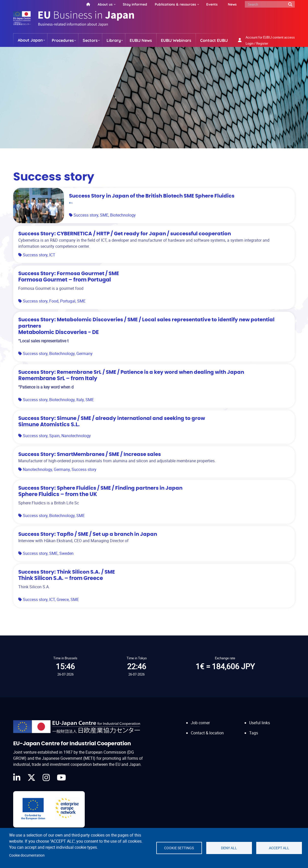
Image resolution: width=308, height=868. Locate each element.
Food (54, 301)
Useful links (260, 723)
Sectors (90, 40)
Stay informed (135, 4)
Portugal (68, 301)
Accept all (279, 848)
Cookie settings (179, 848)
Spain (54, 436)
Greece (63, 599)
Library (114, 40)
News (232, 4)
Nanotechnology (76, 436)
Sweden (66, 553)
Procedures (63, 40)
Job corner (200, 723)
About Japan (30, 40)
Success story (86, 215)
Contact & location (207, 733)
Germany (84, 353)
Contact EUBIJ (214, 40)
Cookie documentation (27, 855)
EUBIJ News (141, 40)
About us (105, 4)
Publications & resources (175, 4)
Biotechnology (123, 215)
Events (212, 4)
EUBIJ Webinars (176, 40)
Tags (254, 733)
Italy (80, 400)
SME (104, 215)
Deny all (229, 848)
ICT (52, 255)
